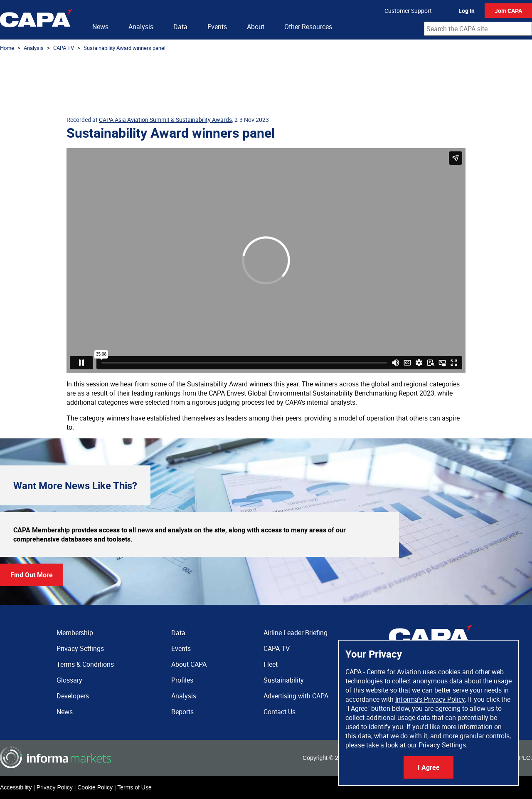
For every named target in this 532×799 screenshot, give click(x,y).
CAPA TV (64, 48)
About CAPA (189, 664)
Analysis (141, 27)
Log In (467, 11)
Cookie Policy (95, 787)
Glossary (69, 680)
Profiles (182, 680)
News (100, 27)
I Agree (429, 767)
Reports (182, 712)
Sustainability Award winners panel (124, 48)
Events (217, 27)
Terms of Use (134, 787)
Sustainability (284, 680)
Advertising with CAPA (296, 696)
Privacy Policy (55, 787)
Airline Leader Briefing (296, 633)
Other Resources (308, 27)
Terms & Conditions (85, 664)
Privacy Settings (442, 745)
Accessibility (16, 787)
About (256, 27)
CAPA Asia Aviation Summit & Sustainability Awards (165, 120)
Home (7, 48)
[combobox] (478, 29)
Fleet (271, 664)
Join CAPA (508, 11)
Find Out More (32, 575)
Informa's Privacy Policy (430, 699)
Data (180, 27)
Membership (75, 633)
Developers (73, 696)
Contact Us (280, 712)
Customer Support (408, 11)
